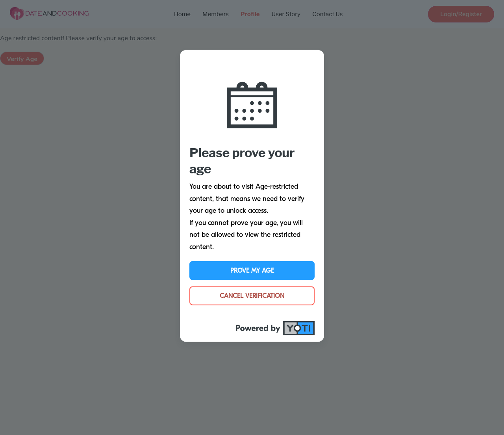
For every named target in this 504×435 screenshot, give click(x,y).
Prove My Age (252, 270)
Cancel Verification (252, 296)
